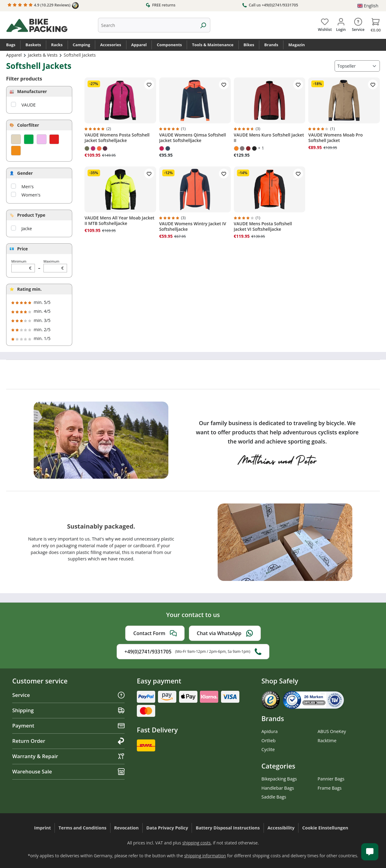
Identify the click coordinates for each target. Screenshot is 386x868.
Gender (25, 173)
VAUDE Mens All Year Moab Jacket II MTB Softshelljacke (119, 221)
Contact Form (155, 633)
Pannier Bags (331, 779)
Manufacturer (32, 91)
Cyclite (268, 749)
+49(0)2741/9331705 (193, 652)
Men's (28, 187)
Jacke (27, 228)
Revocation (126, 828)
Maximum (55, 266)
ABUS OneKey (332, 731)
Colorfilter (28, 125)
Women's (31, 195)
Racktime (327, 741)
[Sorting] (357, 66)
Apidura (270, 731)
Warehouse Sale (68, 771)
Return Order (68, 741)
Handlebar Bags (278, 788)
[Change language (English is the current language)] (368, 6)
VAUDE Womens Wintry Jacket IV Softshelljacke (193, 226)
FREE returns (161, 5)
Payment (68, 726)
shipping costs (196, 843)
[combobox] (147, 25)
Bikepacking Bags (279, 779)
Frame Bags (330, 788)
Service (68, 695)
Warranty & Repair (68, 756)
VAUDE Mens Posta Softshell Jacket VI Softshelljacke (263, 226)
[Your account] (341, 24)
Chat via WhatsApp (225, 633)
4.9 (43, 6)
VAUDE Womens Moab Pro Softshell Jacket (335, 138)
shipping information (205, 856)
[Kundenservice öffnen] (370, 852)
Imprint (43, 828)
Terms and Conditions (82, 828)
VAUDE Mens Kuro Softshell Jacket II (269, 138)
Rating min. (29, 289)
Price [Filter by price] (22, 249)
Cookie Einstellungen (325, 828)
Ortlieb (268, 741)
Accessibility (281, 828)
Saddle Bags (274, 797)
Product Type (31, 215)
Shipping (68, 710)
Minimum (23, 266)
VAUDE (29, 105)
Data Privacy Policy (167, 828)
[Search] (203, 25)
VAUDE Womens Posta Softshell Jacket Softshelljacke (117, 138)
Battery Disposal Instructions (228, 828)
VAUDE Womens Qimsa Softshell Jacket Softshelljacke (193, 138)
